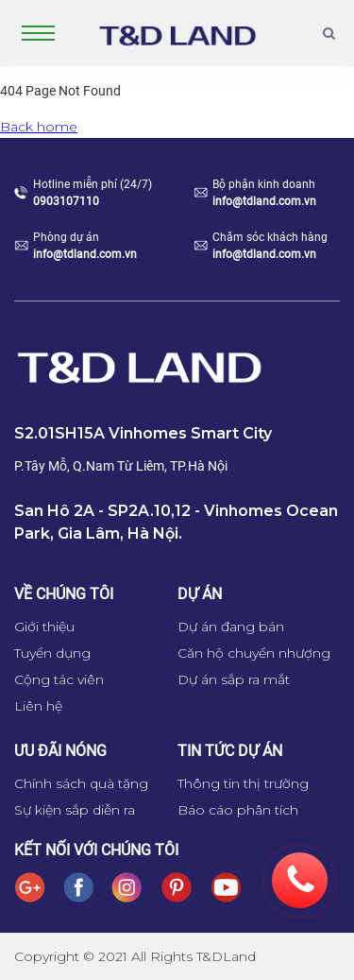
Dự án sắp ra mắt (234, 679)
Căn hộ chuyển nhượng (254, 653)
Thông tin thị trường (243, 783)
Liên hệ (38, 706)
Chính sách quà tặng (81, 783)
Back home (39, 127)
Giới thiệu (44, 627)
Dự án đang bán (231, 627)
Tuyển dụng (52, 653)
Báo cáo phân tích (238, 810)
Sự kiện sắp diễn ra (75, 810)
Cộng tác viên (59, 679)
